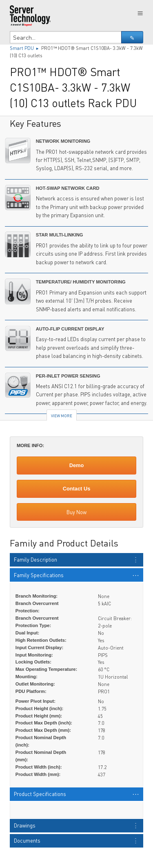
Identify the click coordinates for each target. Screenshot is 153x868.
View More (62, 416)
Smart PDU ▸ (25, 48)
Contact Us (77, 489)
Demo (77, 465)
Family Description (35, 560)
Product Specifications (40, 794)
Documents (27, 841)
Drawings (25, 825)
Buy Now (76, 512)
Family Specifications (39, 575)
